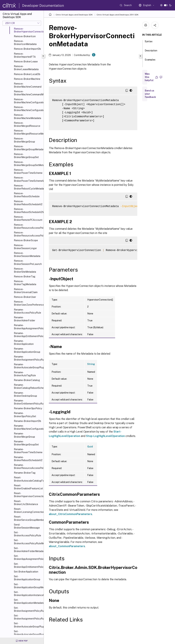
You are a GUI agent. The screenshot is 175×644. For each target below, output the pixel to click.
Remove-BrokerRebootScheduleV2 (28, 203)
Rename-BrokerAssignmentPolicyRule (28, 358)
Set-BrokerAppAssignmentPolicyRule (28, 557)
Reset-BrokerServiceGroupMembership (28, 518)
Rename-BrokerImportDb (27, 421)
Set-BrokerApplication (26, 572)
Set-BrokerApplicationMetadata (28, 601)
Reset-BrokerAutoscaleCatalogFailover (28, 479)
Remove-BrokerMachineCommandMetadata (28, 93)
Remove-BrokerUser (25, 297)
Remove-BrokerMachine (27, 79)
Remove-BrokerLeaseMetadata (26, 68)
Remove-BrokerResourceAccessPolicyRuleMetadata (28, 234)
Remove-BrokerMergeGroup (24, 140)
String (91, 364)
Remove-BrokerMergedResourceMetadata (28, 132)
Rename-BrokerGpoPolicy (28, 408)
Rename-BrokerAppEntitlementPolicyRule (28, 335)
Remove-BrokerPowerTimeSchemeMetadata (28, 179)
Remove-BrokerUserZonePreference (28, 303)
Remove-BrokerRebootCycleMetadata (28, 187)
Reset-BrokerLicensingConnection (28, 510)
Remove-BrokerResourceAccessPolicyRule (28, 226)
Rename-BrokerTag (25, 473)
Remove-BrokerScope (26, 240)
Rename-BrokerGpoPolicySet (25, 415)
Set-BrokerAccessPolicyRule (27, 534)
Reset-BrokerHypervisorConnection (28, 495)
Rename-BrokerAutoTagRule (25, 374)
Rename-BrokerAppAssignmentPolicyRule (28, 327)
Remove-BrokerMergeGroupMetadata (28, 148)
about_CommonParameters (67, 546)
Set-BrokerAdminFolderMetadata (28, 550)
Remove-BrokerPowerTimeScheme (28, 171)
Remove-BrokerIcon (25, 36)
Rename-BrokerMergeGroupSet (26, 443)
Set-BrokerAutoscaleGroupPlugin (28, 625)
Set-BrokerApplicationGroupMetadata (28, 586)
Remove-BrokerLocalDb (27, 74)
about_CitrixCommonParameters (71, 514)
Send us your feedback (150, 94)
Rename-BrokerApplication (24, 342)
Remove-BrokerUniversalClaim (26, 291)
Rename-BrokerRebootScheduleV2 (28, 459)
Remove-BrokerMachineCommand (28, 85)
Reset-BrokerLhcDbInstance (26, 503)
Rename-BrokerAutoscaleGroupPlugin (28, 366)
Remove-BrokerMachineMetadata (27, 116)
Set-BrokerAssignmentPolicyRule (28, 609)
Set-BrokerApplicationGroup (27, 578)
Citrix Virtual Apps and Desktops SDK (74, 15)
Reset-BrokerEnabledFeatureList (28, 487)
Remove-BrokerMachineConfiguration (28, 101)
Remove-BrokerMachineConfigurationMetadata (28, 109)
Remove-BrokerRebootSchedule (27, 195)
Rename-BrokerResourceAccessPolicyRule (28, 467)
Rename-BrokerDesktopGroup (25, 394)
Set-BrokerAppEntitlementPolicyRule (28, 565)
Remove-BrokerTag (25, 277)
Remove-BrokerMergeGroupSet (26, 156)
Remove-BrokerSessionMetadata (27, 255)
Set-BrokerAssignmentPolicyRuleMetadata (28, 617)
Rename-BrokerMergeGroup (24, 435)
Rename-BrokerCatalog (27, 380)
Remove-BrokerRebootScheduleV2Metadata (28, 211)
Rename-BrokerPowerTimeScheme (28, 451)
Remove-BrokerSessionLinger (25, 247)
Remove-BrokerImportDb (27, 49)
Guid (90, 447)
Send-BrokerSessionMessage (27, 526)
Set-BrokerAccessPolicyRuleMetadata (28, 542)
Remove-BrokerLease (26, 62)
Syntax (149, 43)
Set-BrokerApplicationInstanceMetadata (28, 594)
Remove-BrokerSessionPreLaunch (28, 262)
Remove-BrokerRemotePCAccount (28, 218)
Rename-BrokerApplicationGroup (27, 350)
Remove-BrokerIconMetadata (25, 43)
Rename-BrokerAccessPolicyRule (27, 311)
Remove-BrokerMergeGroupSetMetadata (28, 164)
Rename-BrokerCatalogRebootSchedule (28, 386)
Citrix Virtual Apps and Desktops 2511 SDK (118, 15)
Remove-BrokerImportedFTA (25, 55)
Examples (150, 61)
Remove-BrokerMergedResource (27, 124)
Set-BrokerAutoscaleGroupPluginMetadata (28, 633)
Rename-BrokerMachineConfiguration (28, 427)
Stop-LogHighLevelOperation (105, 436)
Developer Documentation (43, 6)
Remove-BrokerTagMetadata (25, 283)
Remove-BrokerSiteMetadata (25, 270)
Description (151, 52)
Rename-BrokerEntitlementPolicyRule (28, 402)
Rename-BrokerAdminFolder (25, 319)
